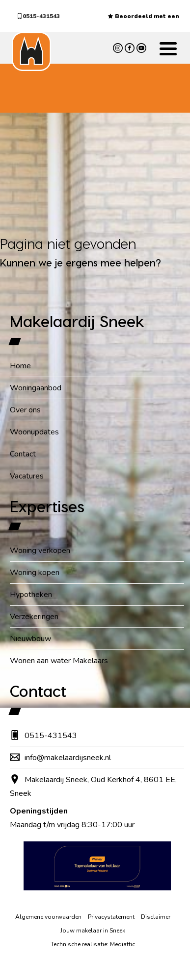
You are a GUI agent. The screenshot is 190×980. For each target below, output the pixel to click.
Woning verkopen (40, 550)
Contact (23, 454)
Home (20, 366)
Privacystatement (111, 917)
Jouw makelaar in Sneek (93, 931)
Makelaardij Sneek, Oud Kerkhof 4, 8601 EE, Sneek (93, 787)
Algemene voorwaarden (48, 917)
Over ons (25, 410)
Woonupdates (34, 432)
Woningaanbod (36, 388)
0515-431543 (38, 16)
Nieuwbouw (30, 639)
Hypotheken (31, 595)
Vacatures (27, 476)
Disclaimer (156, 917)
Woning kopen (35, 573)
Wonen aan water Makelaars (59, 661)
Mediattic (122, 944)
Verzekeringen (34, 617)
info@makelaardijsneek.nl (60, 758)
